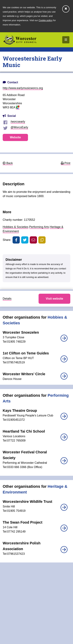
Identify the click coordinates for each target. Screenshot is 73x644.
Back (8, 163)
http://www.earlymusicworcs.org (23, 88)
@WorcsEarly (19, 127)
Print (66, 163)
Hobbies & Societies (16, 227)
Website (15, 137)
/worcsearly (18, 122)
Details (7, 299)
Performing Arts (39, 227)
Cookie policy (45, 20)
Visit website (54, 299)
